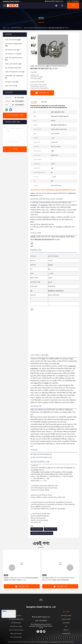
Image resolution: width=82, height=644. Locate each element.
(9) (13, 54)
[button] (12, 568)
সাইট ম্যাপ (66, 630)
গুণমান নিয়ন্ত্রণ (66, 623)
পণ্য (8, 28)
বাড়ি (4, 28)
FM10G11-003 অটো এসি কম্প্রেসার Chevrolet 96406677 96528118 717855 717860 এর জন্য (21, 579)
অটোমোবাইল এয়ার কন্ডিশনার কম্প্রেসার (42, 533)
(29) (12, 50)
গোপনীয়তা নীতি (66, 634)
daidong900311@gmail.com (54, 1)
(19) (13, 64)
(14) (13, 68)
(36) (14, 45)
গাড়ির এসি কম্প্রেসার (51, 529)
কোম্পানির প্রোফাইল (66, 616)
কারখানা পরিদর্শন (66, 619)
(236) (13, 40)
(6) (14, 77)
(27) (13, 59)
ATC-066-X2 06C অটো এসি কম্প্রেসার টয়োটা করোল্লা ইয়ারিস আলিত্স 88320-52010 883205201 (58, 579)
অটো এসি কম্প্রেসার (16, 28)
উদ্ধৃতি (73, 6)
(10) (15, 72)
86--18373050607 (73, 1)
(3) (11, 86)
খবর (66, 626)
